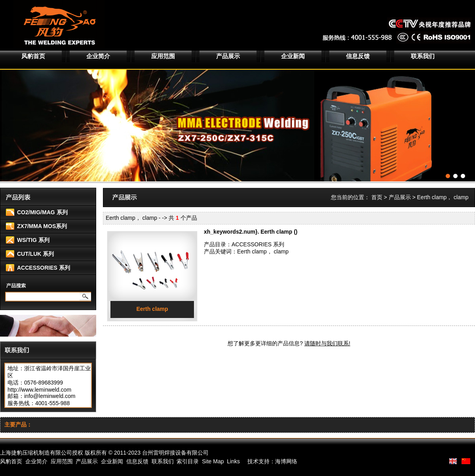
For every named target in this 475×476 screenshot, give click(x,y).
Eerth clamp (152, 309)
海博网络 (286, 461)
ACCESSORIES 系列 (44, 268)
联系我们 (423, 56)
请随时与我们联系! (327, 343)
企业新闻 (293, 56)
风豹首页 (33, 56)
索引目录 (188, 461)
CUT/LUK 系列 (35, 254)
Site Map (213, 461)
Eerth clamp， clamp (263, 251)
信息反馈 (358, 56)
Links (233, 461)
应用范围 (163, 56)
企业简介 (98, 56)
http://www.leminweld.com (39, 390)
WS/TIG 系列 (33, 240)
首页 (377, 197)
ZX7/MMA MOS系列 (42, 226)
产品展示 (228, 56)
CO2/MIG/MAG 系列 (42, 212)
